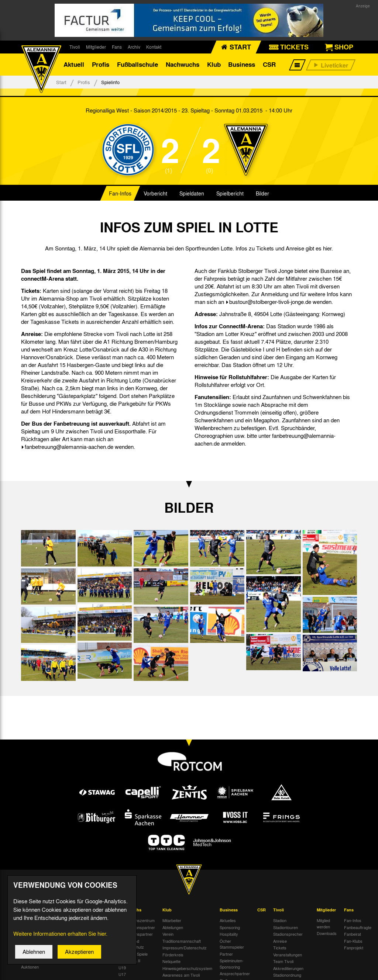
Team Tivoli (283, 961)
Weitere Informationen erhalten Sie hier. (60, 937)
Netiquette (171, 961)
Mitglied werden (323, 923)
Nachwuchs (183, 64)
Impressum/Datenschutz (185, 948)
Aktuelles (228, 920)
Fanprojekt (354, 948)
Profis (101, 64)
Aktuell (74, 64)
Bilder (262, 193)
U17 (122, 974)
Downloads (327, 933)
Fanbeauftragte (358, 927)
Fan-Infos (120, 193)
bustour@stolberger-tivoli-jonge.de (270, 302)
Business (242, 64)
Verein (168, 934)
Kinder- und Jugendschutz (131, 944)
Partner (226, 954)
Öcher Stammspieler (232, 944)
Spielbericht (230, 193)
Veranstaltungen (288, 955)
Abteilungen (173, 927)
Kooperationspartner (137, 927)
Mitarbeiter (172, 920)
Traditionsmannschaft (182, 941)
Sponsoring (230, 927)
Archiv (134, 47)
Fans (117, 47)
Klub (214, 64)
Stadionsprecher (288, 934)
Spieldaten (192, 193)
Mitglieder (96, 47)
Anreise (280, 941)
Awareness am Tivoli (181, 975)
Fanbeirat (353, 934)
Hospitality (229, 934)
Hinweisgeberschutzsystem (187, 968)
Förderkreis (173, 955)
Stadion (280, 920)
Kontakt (154, 47)
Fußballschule (138, 64)
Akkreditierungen (288, 968)
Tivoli (75, 47)
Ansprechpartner (235, 973)
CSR (269, 64)
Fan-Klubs (353, 941)
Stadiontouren (286, 927)
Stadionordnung (287, 975)
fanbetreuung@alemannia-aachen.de (69, 447)
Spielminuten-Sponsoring (232, 964)
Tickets (280, 948)
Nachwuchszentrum (137, 920)
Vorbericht (155, 193)
